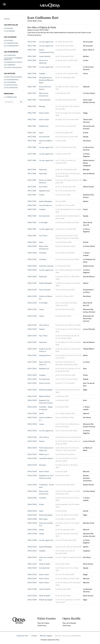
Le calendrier (9, 31)
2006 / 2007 (32, 547)
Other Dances (44, 325)
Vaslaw (42, 195)
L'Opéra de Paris (22, 636)
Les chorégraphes (11, 46)
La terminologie (10, 97)
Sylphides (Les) (44, 191)
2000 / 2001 (32, 283)
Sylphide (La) (44, 126)
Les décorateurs (11, 85)
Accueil (7, 19)
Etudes (42, 504)
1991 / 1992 (32, 42)
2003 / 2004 (32, 458)
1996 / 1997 (32, 87)
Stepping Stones (45, 355)
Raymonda (43, 170)
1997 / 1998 (32, 137)
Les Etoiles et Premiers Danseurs (13, 59)
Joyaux (42, 309)
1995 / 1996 (32, 74)
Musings (42, 106)
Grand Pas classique (46, 266)
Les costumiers (10, 82)
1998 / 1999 (32, 201)
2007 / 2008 (32, 589)
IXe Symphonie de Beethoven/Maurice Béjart (46, 80)
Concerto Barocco (46, 205)
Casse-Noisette (45, 56)
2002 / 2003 (32, 396)
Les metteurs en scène (13, 77)
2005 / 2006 (32, 519)
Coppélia (42, 74)
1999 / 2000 (32, 246)
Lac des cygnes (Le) (46, 42)
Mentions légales (46, 636)
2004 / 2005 (32, 491)
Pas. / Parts (43, 236)
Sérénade (42, 465)
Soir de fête (43, 187)
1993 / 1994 (32, 56)
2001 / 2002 (32, 362)
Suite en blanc (44, 113)
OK (21, 102)
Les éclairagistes (11, 88)
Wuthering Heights (46, 390)
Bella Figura (43, 519)
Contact (34, 636)
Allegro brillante (45, 396)
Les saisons (8, 28)
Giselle (42, 414)
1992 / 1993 (32, 46)
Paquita (42, 329)
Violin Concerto (45, 383)
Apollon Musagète (46, 201)
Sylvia (41, 133)
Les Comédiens (10, 65)
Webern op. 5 (44, 454)
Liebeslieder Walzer (46, 458)
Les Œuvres (8, 41)
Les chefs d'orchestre (13, 68)
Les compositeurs (11, 43)
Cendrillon (43, 253)
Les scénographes (11, 80)
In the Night (43, 223)
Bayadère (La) (44, 369)
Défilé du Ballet (45, 564)
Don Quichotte (44, 137)
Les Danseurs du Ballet (13, 62)
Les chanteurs (10, 55)
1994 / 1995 (32, 67)
